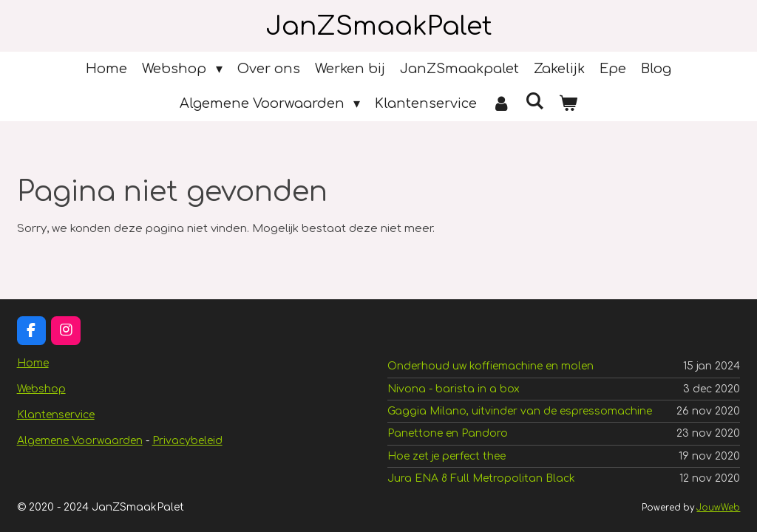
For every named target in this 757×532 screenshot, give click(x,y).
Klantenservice (56, 415)
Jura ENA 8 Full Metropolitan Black (481, 478)
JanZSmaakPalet (379, 26)
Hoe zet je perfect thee (447, 456)
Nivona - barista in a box (454, 389)
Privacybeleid (187, 441)
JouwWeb (718, 508)
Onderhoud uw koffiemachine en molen (490, 366)
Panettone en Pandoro (448, 433)
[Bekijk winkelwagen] (568, 104)
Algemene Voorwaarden (80, 441)
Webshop (41, 389)
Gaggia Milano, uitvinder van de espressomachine (520, 411)
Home (33, 363)
